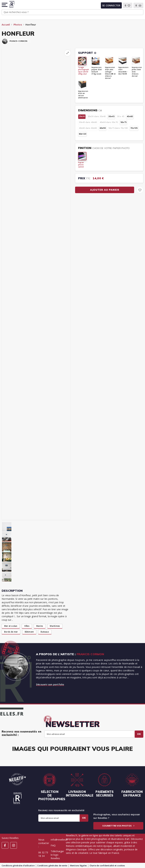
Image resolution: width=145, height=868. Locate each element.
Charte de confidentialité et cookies (107, 866)
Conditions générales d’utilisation (18, 866)
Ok (139, 734)
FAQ (53, 845)
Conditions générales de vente (52, 866)
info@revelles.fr (59, 840)
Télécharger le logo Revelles (57, 855)
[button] (5, 5)
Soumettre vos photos (118, 826)
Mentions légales (78, 866)
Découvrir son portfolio (50, 684)
